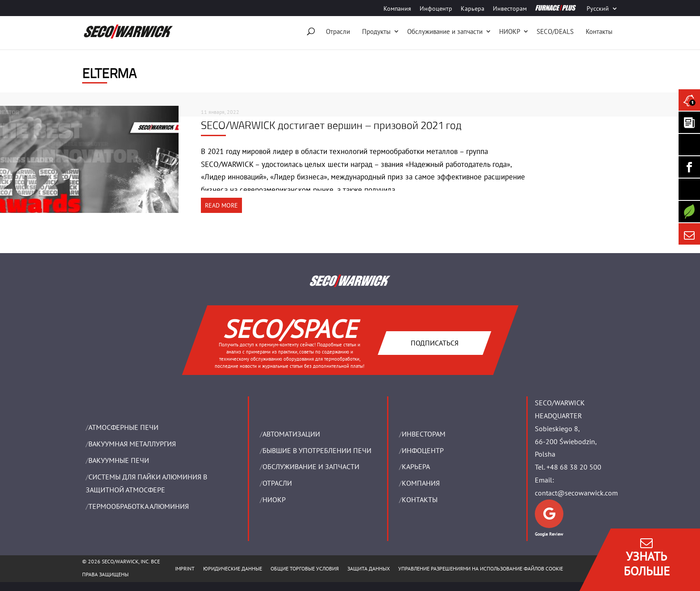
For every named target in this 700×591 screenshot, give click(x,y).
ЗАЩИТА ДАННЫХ (369, 568)
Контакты (599, 31)
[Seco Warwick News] (689, 100)
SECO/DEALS (555, 31)
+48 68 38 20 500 (574, 467)
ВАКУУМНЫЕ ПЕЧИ (119, 460)
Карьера (473, 9)
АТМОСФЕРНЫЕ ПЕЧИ (123, 427)
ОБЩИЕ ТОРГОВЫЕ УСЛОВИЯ (305, 568)
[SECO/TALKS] (689, 189)
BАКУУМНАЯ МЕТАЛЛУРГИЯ (132, 444)
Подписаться (434, 342)
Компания (397, 9)
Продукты (376, 31)
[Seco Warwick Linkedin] (689, 145)
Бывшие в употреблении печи (317, 450)
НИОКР (510, 31)
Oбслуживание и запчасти (445, 31)
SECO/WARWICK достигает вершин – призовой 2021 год (331, 125)
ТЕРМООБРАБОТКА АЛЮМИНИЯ (139, 506)
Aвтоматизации (291, 434)
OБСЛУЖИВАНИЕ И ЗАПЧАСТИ (311, 466)
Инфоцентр (436, 9)
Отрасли (338, 31)
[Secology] (689, 212)
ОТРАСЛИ (277, 483)
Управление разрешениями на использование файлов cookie (481, 568)
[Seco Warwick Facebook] (689, 167)
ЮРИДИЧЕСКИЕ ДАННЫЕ (233, 568)
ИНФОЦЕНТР (423, 450)
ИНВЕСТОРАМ (424, 434)
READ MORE (221, 205)
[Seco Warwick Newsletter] (689, 122)
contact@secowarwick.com (576, 493)
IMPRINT (185, 568)
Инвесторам (510, 9)
